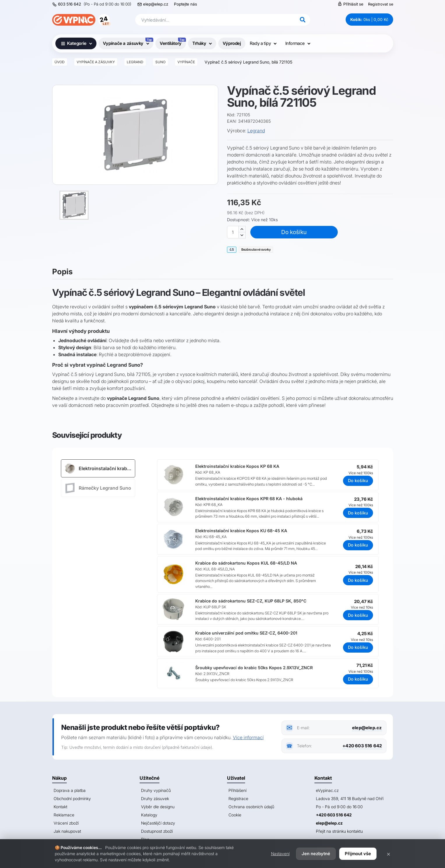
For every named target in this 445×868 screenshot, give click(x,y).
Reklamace (64, 815)
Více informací (248, 737)
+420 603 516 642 (362, 746)
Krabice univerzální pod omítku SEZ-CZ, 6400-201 (246, 633)
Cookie (235, 815)
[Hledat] (303, 20)
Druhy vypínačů (156, 790)
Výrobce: (237, 131)
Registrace (238, 798)
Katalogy (149, 815)
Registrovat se (381, 4)
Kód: (231, 115)
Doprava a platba (70, 790)
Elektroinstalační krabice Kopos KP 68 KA (237, 466)
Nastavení (280, 854)
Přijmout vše (358, 854)
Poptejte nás (185, 4)
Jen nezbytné (316, 854)
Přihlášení (238, 790)
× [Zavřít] (388, 854)
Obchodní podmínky (72, 798)
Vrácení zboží (66, 823)
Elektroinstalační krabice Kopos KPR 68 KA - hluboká (249, 499)
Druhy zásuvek (155, 798)
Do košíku (294, 232)
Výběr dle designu (158, 807)
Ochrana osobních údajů (251, 807)
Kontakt (60, 807)
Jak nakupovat (67, 831)
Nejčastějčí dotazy (158, 823)
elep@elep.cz (156, 4)
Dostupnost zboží (157, 831)
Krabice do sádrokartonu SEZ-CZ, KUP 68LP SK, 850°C (251, 601)
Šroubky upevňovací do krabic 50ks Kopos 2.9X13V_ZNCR (254, 668)
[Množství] (233, 232)
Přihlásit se (350, 4)
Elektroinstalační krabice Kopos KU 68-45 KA (241, 531)
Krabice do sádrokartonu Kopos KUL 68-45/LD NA (246, 563)
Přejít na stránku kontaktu (339, 831)
